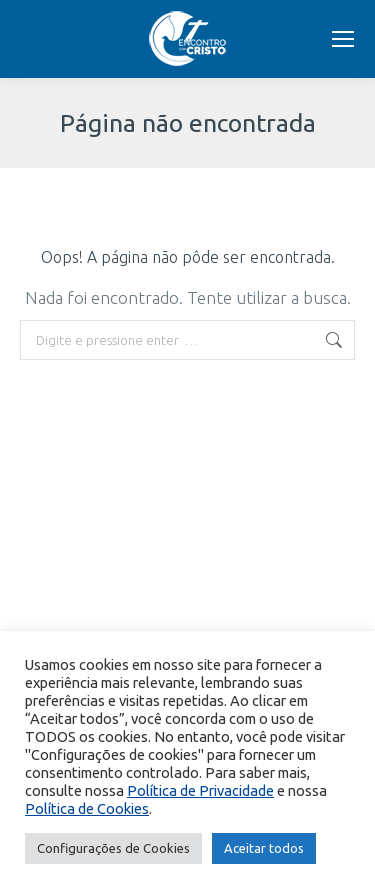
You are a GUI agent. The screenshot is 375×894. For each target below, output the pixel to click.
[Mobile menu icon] (343, 39)
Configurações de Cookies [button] (113, 848)
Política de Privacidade (200, 790)
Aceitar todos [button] (264, 848)
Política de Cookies (87, 808)
